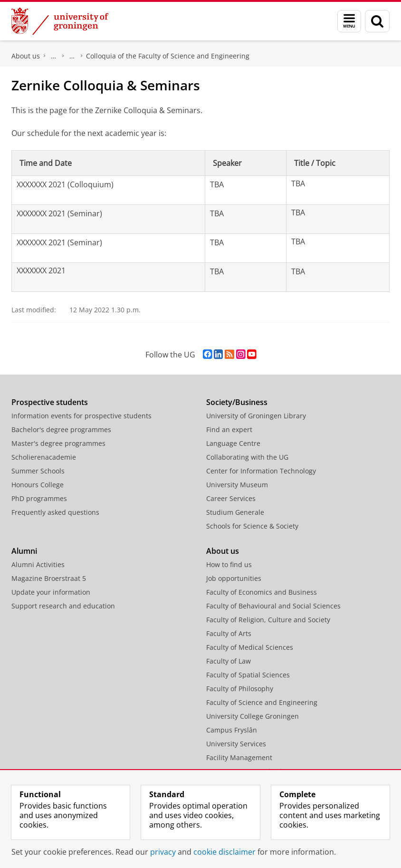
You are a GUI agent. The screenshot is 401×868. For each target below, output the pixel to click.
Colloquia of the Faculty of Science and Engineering (168, 56)
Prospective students (50, 402)
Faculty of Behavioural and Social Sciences (273, 606)
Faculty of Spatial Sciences (248, 675)
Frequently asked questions (55, 512)
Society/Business (237, 402)
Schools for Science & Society (252, 526)
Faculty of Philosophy (240, 689)
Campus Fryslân (232, 730)
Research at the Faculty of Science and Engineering (72, 56)
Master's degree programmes (58, 443)
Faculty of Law (229, 661)
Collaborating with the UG (247, 457)
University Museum (237, 485)
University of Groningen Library (256, 416)
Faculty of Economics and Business (262, 592)
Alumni (24, 551)
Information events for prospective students (81, 416)
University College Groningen (253, 716)
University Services (236, 744)
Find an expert (229, 429)
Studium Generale (235, 512)
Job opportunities (234, 578)
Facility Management (239, 757)
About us (26, 56)
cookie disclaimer (224, 852)
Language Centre (233, 443)
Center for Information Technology (261, 471)
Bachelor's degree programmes (61, 429)
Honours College (38, 485)
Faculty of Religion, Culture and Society (268, 620)
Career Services (231, 498)
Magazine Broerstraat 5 (49, 578)
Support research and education (63, 606)
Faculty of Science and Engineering (54, 56)
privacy (163, 852)
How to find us (229, 564)
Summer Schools (38, 471)
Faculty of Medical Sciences (250, 647)
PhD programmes (39, 498)
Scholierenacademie (44, 457)
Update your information (51, 592)
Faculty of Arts (229, 633)
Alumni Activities (38, 564)
